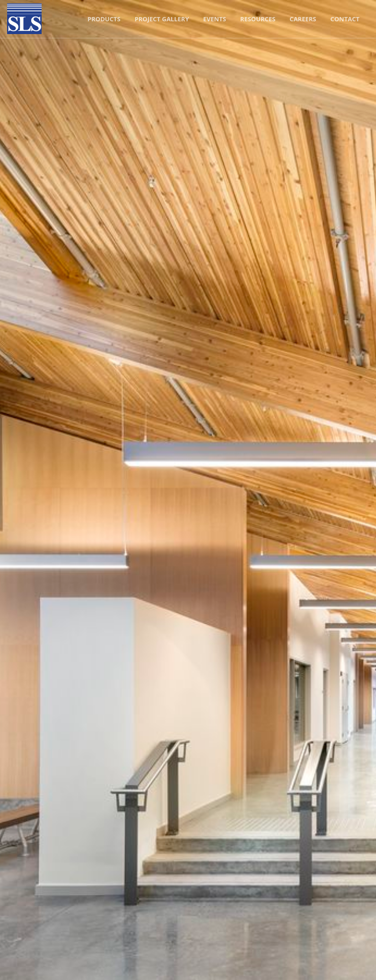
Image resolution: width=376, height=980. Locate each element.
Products (104, 19)
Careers (303, 19)
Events (215, 19)
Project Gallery (162, 19)
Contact (345, 19)
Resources (258, 19)
